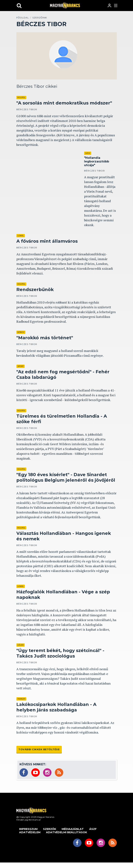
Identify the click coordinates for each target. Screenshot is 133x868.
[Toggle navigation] (116, 6)
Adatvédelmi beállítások (66, 832)
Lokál (21, 236)
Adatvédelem (30, 832)
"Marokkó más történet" (45, 338)
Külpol (21, 97)
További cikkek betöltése (39, 749)
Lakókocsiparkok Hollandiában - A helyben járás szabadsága (56, 707)
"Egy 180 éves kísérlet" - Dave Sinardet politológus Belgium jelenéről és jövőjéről (66, 477)
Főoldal (23, 18)
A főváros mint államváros (47, 241)
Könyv (21, 332)
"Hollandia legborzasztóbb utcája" (97, 161)
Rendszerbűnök (35, 289)
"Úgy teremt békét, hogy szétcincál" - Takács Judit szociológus (60, 653)
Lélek (21, 645)
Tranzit (21, 699)
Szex (88, 153)
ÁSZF (93, 829)
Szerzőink (40, 18)
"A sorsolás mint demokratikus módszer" (64, 103)
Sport (21, 366)
